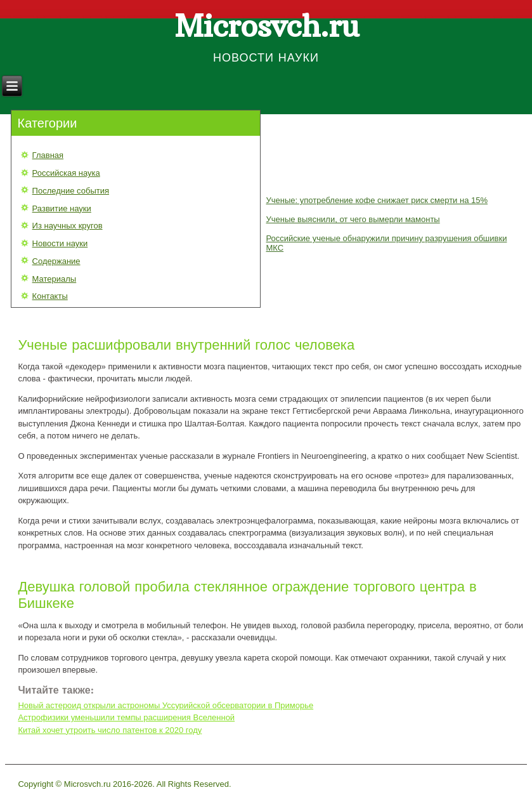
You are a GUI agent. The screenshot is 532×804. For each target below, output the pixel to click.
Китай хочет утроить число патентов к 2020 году (110, 730)
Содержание (56, 261)
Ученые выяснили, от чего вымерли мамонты (353, 219)
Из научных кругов (68, 226)
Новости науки (60, 243)
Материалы (55, 279)
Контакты (50, 296)
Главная (48, 155)
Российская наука (66, 173)
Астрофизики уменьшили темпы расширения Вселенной (126, 717)
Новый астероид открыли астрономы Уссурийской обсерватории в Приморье (165, 705)
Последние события (71, 191)
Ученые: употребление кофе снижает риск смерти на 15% (377, 200)
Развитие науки (62, 208)
